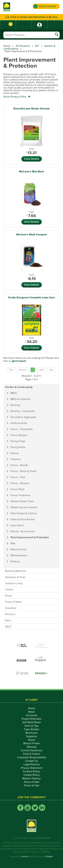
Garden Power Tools (22, 501)
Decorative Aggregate (23, 417)
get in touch (19, 361)
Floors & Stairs (13, 602)
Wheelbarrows (19, 555)
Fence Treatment (20, 495)
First (11, 370)
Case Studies (32, 729)
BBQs (14, 393)
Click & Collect (32, 754)
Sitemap (32, 747)
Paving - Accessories (23, 531)
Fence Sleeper (19, 435)
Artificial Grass (19, 423)
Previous (23, 370)
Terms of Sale (32, 782)
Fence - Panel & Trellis (23, 471)
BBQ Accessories (20, 399)
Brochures (32, 733)
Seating (15, 561)
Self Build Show (32, 722)
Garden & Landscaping (19, 387)
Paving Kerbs (18, 447)
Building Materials (16, 571)
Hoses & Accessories (23, 519)
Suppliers (32, 736)
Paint (8, 620)
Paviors (15, 453)
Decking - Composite (23, 411)
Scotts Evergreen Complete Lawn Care (32, 298)
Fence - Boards (19, 465)
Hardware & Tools (15, 577)
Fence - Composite (22, 429)
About (32, 740)
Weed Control (18, 549)
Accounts (32, 715)
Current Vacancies (32, 750)
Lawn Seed (17, 525)
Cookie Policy (32, 775)
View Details (32, 159)
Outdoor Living (14, 583)
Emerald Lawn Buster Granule (32, 109)
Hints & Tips (32, 726)
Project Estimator (32, 719)
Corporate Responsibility (32, 757)
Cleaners (16, 459)
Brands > (41, 673)
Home (7, 46)
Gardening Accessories (24, 507)
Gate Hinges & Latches (24, 513)
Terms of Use (32, 785)
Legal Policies (32, 764)
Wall (13, 543)
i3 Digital (49, 856)
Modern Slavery (32, 778)
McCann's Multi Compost (32, 235)
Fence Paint (17, 489)
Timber (9, 590)
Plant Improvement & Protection (30, 537)
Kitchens (10, 614)
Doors (8, 596)
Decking (15, 405)
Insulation (11, 608)
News (32, 712)
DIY (37, 46)
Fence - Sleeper (20, 483)
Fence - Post (18, 477)
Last (51, 370)
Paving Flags (18, 441)
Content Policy (32, 771)
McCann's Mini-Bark (32, 172)
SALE (8, 627)
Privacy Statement (32, 768)
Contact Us (32, 761)
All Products (23, 46)
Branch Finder (32, 743)
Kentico (25, 856)
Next (42, 370)
